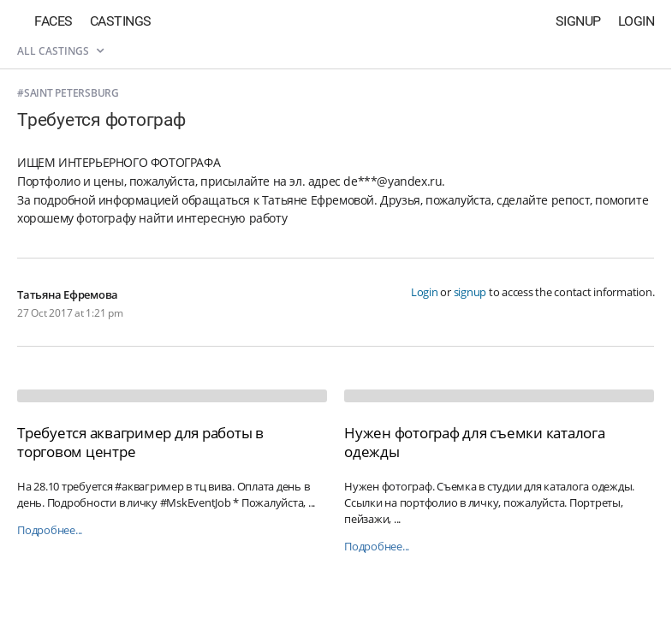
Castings (121, 21)
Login (636, 21)
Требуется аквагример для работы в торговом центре (140, 442)
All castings (60, 51)
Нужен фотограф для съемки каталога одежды (475, 442)
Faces (54, 21)
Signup (578, 21)
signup (470, 292)
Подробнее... (50, 530)
